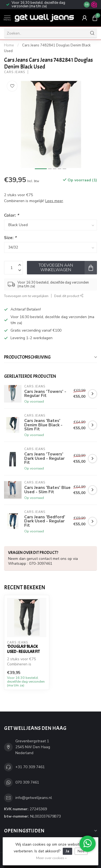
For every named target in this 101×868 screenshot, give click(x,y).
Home (9, 45)
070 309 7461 (27, 782)
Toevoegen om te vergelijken (26, 296)
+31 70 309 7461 (30, 767)
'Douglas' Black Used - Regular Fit (23, 649)
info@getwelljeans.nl (34, 798)
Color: (11, 215)
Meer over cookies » (51, 858)
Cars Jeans (15, 72)
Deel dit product (69, 296)
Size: (10, 238)
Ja (67, 851)
